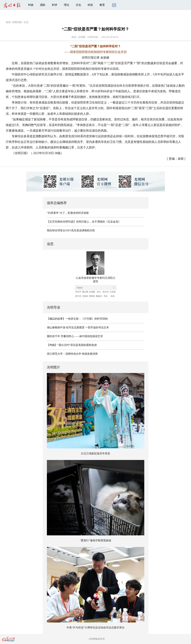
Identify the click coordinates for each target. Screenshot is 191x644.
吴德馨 (92, 292)
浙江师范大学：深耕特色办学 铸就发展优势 (72, 354)
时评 (55, 5)
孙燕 (113, 296)
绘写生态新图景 (75, 327)
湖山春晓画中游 (56, 327)
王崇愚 (113, 292)
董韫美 (99, 296)
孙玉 (99, 292)
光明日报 (17, 22)
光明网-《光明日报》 (89, 37)
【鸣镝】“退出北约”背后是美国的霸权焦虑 (72, 345)
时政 (31, 5)
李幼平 (78, 292)
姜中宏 (78, 296)
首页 (8, 22)
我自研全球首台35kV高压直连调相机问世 (71, 230)
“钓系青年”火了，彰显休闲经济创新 (68, 213)
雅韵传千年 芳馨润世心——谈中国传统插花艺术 (75, 336)
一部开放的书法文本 (97, 327)
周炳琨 (92, 296)
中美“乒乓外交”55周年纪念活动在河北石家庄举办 (95, 628)
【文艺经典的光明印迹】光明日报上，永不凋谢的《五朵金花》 (84, 222)
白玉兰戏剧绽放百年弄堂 (96, 453)
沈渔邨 (85, 296)
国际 (43, 5)
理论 (67, 5)
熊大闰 (106, 292)
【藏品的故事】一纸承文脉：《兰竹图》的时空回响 (77, 319)
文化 (78, 5)
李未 (106, 296)
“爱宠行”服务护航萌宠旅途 (95, 540)
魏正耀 (85, 292)
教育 (102, 5)
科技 (90, 5)
